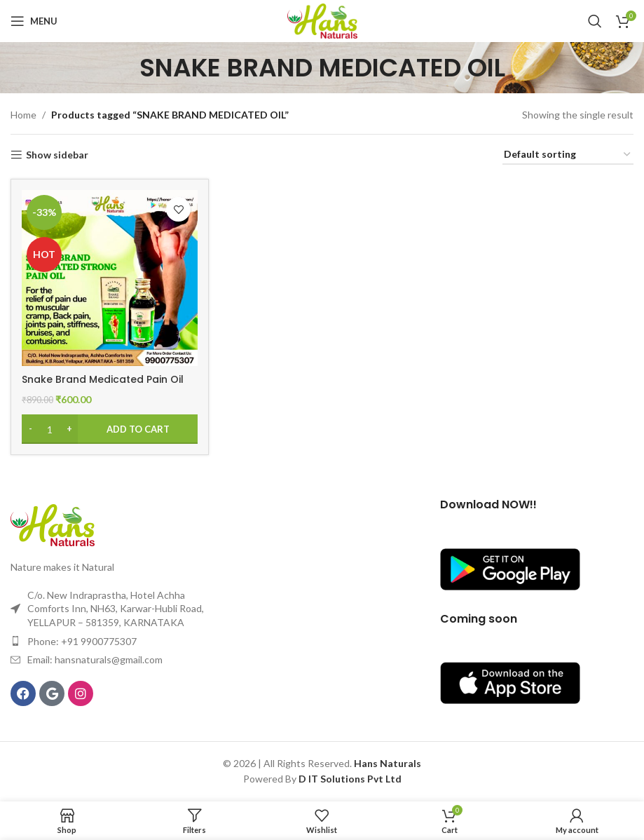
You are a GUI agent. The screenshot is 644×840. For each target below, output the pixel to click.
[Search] (595, 21)
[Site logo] (322, 20)
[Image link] (53, 524)
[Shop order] (568, 155)
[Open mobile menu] (34, 21)
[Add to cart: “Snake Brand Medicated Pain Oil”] (110, 429)
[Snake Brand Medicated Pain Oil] (110, 278)
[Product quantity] (50, 429)
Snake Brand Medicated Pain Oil (103, 379)
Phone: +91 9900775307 (82, 641)
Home (23, 115)
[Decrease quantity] (30, 429)
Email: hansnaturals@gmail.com (95, 659)
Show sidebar (57, 155)
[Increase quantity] (69, 429)
